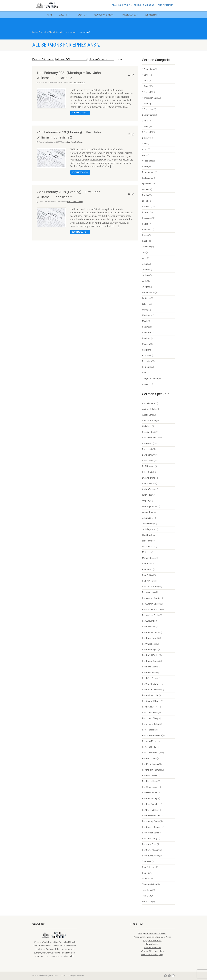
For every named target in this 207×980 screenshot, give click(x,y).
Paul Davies (147, 569)
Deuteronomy (148, 172)
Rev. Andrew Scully (151, 615)
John (144, 264)
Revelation (147, 361)
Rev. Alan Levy (149, 592)
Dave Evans (147, 443)
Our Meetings (153, 15)
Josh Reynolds (149, 529)
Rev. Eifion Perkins (150, 678)
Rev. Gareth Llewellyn (152, 690)
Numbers (146, 338)
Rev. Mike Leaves (150, 775)
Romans (146, 367)
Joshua (146, 275)
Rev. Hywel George (150, 707)
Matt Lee (146, 552)
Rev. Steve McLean (151, 850)
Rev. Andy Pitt (148, 621)
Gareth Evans (148, 484)
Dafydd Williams (149, 438)
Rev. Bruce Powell (150, 638)
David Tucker (148, 461)
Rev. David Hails (149, 673)
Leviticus (146, 298)
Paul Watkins (148, 581)
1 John (145, 75)
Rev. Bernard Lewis (151, 632)
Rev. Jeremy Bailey (151, 724)
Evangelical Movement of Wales (152, 933)
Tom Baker (147, 890)
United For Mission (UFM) (152, 955)
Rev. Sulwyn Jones (150, 856)
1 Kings (145, 81)
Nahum (145, 327)
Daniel (145, 167)
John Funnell (148, 518)
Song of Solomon (150, 378)
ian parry (146, 501)
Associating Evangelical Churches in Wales (152, 937)
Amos (145, 155)
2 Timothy (147, 138)
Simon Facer (148, 879)
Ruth (144, 373)
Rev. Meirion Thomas (152, 770)
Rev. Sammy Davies (151, 821)
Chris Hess (147, 426)
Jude (144, 281)
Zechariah (147, 384)
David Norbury (148, 455)
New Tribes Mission (152, 948)
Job (144, 252)
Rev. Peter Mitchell (150, 810)
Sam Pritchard (149, 867)
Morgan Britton (149, 558)
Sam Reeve (147, 873)
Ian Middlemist (149, 495)
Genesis (146, 212)
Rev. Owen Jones (150, 787)
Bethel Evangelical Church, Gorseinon (49, 32)
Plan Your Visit (121, 5)
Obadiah (146, 344)
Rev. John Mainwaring (152, 735)
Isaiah (145, 241)
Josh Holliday (148, 524)
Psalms (146, 355)
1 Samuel (146, 92)
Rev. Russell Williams (151, 816)
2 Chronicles (148, 109)
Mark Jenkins (148, 547)
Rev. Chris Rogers (150, 650)
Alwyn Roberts (149, 403)
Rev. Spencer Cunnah (152, 827)
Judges (146, 287)
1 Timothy (147, 104)
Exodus (145, 195)
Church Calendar (144, 5)
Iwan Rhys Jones (150, 507)
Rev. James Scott (150, 713)
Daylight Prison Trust (152, 941)
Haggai (145, 224)
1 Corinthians (148, 69)
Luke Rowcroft (149, 541)
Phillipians (147, 350)
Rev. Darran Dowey (151, 661)
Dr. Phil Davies (148, 466)
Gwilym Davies (149, 489)
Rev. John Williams (78, 83)
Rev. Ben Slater (149, 627)
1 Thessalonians (149, 98)
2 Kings (145, 121)
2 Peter (145, 127)
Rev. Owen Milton (150, 793)
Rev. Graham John (150, 695)
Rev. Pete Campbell (151, 804)
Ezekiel (145, 201)
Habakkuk (147, 218)
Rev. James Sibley (150, 718)
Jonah (145, 270)
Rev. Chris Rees (149, 644)
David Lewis (147, 449)
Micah (145, 321)
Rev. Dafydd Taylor (150, 655)
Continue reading (80, 113)
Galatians (146, 207)
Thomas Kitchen (149, 884)
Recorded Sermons (104, 15)
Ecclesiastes (148, 178)
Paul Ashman (148, 564)
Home (49, 15)
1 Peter (145, 86)
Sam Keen (147, 861)
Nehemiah (147, 333)
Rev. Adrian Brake (150, 587)
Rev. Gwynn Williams (151, 701)
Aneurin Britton (149, 421)
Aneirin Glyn (148, 415)
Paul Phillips (148, 575)
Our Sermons (166, 5)
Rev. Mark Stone (149, 758)
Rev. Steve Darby (150, 839)
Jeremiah (147, 247)
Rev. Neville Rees (150, 781)
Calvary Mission (152, 944)
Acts (144, 149)
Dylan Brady (148, 472)
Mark (144, 310)
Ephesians (147, 184)
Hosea (145, 235)
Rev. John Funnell (150, 730)
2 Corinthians (148, 115)
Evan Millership (149, 478)
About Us (65, 15)
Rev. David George (150, 667)
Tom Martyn (148, 896)
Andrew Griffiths (149, 409)
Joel (144, 258)
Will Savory (147, 902)
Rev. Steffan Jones (151, 833)
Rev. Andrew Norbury (152, 609)
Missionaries (130, 15)
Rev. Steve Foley (149, 844)
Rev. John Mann (149, 741)
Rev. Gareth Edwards (151, 684)
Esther (145, 189)
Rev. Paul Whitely (150, 798)
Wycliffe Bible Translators (152, 951)
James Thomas (149, 512)
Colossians (147, 161)
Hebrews (146, 229)
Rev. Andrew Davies (151, 604)
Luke (144, 304)
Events (82, 15)
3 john (145, 144)
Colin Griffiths (148, 432)
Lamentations (148, 293)
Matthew (146, 315)
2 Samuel (146, 132)
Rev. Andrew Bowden (152, 598)
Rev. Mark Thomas (150, 764)
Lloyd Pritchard (149, 535)
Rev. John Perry (149, 747)
